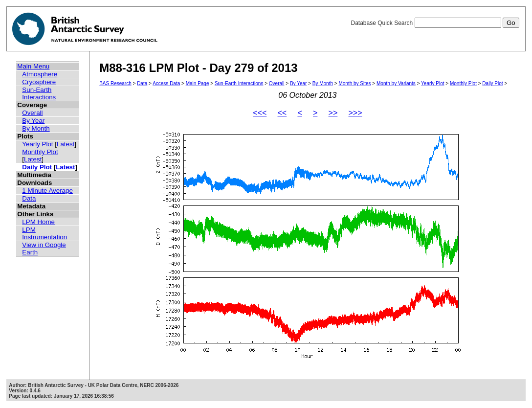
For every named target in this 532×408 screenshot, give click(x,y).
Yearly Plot (37, 144)
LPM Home (38, 222)
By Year (33, 121)
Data (29, 198)
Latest (66, 144)
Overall (32, 113)
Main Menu (33, 66)
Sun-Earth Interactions (39, 93)
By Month (36, 128)
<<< (260, 113)
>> (333, 113)
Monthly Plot (40, 152)
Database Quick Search (435, 23)
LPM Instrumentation (44, 233)
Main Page (198, 83)
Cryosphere (39, 82)
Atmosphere (40, 74)
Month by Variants (396, 83)
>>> (355, 113)
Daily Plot (37, 167)
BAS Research (115, 83)
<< (282, 113)
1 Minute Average (47, 191)
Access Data (166, 83)
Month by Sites (355, 83)
